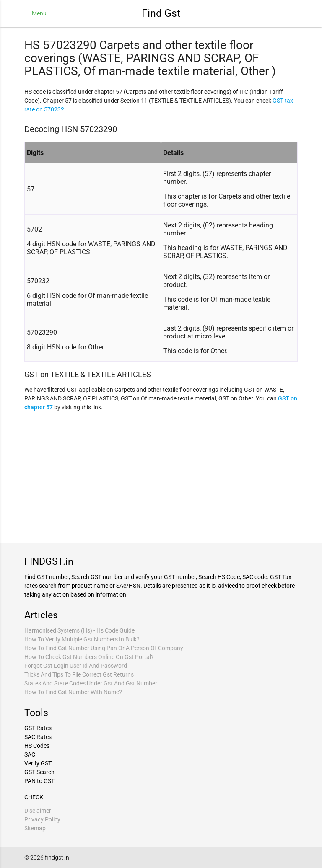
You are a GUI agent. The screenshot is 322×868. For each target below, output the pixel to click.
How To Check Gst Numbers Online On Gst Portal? (89, 657)
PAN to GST (39, 781)
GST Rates (38, 728)
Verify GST (38, 763)
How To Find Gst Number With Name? (73, 692)
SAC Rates (38, 737)
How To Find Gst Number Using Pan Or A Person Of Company (104, 648)
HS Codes (37, 746)
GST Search (39, 772)
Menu (39, 13)
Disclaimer (38, 811)
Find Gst (161, 13)
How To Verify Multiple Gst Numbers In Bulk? (82, 639)
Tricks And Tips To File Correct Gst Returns (79, 674)
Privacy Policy (42, 819)
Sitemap (35, 828)
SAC (30, 754)
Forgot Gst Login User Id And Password (76, 666)
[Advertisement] (161, 476)
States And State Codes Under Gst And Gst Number (91, 683)
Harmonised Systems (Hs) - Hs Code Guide (79, 630)
